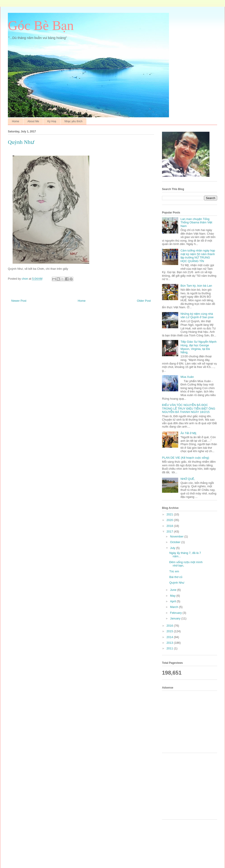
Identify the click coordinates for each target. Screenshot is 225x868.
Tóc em (174, 571)
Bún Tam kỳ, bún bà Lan (196, 286)
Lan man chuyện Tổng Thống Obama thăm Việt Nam (196, 222)
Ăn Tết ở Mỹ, (189, 433)
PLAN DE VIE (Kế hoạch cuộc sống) (186, 458)
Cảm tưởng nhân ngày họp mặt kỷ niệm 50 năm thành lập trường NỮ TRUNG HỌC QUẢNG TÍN (198, 256)
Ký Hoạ (52, 121)
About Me (33, 121)
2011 (170, 648)
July (173, 548)
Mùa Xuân (187, 377)
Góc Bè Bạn (41, 25)
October (176, 542)
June (174, 590)
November (177, 536)
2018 (170, 526)
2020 (170, 520)
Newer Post (19, 301)
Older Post (144, 301)
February (176, 613)
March (175, 607)
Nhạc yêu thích (74, 121)
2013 (170, 643)
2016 (170, 626)
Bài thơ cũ (176, 577)
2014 (170, 637)
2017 (170, 531)
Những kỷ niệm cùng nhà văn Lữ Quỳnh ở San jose (197, 316)
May (173, 596)
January (176, 618)
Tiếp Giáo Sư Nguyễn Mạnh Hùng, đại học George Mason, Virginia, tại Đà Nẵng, (198, 347)
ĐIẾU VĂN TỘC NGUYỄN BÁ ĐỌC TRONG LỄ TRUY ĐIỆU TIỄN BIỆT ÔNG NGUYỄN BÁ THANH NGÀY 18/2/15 (189, 408)
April (173, 601)
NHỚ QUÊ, (188, 479)
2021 (170, 514)
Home (16, 121)
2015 (170, 631)
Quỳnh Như (177, 583)
